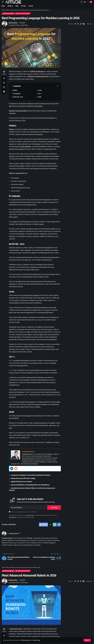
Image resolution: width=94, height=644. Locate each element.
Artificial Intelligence (23, 14)
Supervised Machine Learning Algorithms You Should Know (30, 485)
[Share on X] (78, 24)
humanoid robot (16, 629)
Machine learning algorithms (38, 76)
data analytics (26, 146)
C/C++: (40, 94)
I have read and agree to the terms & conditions (24, 512)
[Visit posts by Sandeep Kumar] (4, 534)
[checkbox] (10, 512)
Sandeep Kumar (13, 23)
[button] (87, 640)
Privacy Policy (26, 640)
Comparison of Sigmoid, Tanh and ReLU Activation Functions (31, 475)
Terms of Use (36, 640)
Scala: (40, 90)
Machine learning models (18, 111)
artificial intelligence (37, 71)
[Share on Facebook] (75, 24)
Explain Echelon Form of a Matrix (22, 482)
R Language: (17, 94)
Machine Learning (8, 14)
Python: (15, 90)
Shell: (40, 97)
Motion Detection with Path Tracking (23, 478)
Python (12, 129)
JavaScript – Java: (18, 97)
